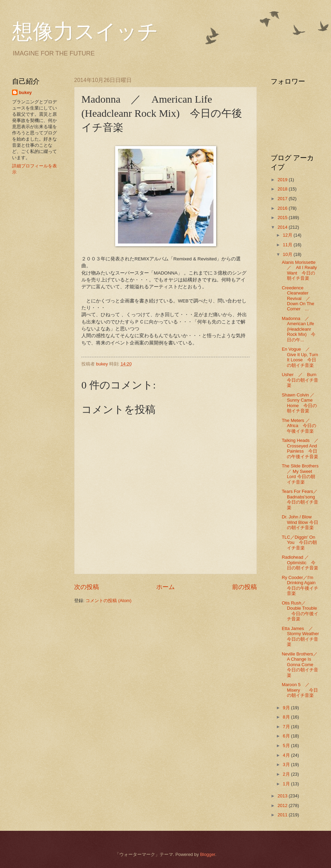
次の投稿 (87, 587)
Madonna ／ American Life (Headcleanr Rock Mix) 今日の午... (299, 329)
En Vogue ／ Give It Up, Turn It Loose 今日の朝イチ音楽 (300, 357)
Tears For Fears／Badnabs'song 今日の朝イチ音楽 (300, 499)
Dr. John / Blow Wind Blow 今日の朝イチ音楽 (300, 522)
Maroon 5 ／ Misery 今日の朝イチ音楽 (300, 690)
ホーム (165, 587)
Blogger (208, 854)
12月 (288, 235)
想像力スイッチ (85, 32)
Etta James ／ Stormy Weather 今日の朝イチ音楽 (303, 636)
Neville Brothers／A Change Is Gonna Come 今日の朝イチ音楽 (300, 665)
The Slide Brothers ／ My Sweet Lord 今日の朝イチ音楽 (300, 474)
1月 (287, 784)
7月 (287, 727)
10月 (288, 254)
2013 (283, 796)
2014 (283, 227)
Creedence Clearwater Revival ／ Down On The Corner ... (298, 298)
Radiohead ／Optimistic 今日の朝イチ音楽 (300, 562)
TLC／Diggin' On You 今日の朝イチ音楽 (299, 542)
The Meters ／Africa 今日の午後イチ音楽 (299, 426)
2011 (283, 815)
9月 (287, 708)
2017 (283, 199)
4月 (287, 755)
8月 (287, 717)
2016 (283, 208)
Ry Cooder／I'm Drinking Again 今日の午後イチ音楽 (301, 585)
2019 (283, 180)
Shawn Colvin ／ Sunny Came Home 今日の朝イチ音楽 (300, 403)
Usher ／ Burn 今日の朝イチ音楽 (301, 380)
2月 (287, 774)
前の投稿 (244, 587)
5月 (287, 746)
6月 (287, 736)
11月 (288, 245)
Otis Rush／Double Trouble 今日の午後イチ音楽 (300, 611)
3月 (287, 764)
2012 (283, 805)
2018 (283, 189)
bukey (25, 92)
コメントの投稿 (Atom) (108, 601)
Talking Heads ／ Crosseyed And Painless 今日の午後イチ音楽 (302, 448)
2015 (283, 218)
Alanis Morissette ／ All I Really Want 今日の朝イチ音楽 (301, 270)
